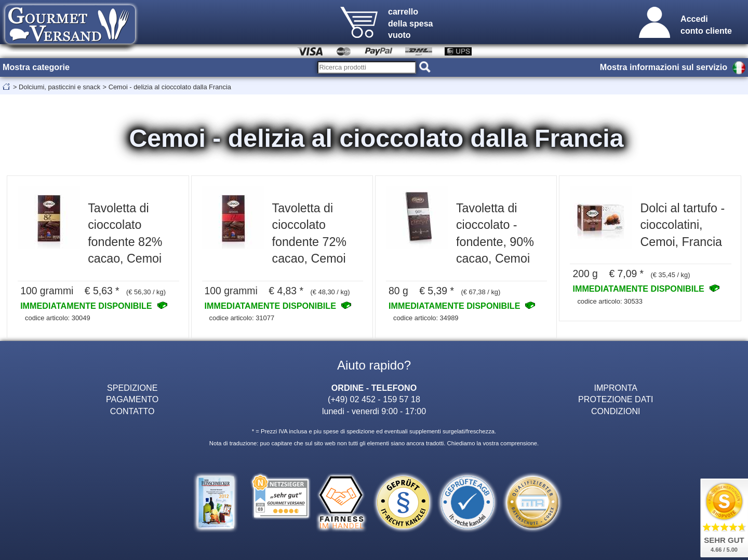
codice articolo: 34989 (426, 318)
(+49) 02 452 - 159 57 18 (374, 399)
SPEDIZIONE (132, 388)
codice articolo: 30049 (58, 318)
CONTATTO (132, 411)
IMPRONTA (616, 388)
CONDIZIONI (616, 411)
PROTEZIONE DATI (616, 399)
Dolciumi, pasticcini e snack (59, 87)
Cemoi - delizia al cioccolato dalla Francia (170, 87)
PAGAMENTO (132, 399)
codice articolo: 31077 (242, 318)
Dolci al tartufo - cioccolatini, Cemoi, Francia (682, 225)
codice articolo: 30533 (610, 301)
